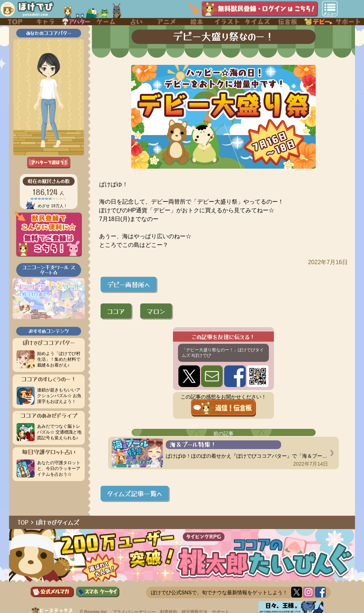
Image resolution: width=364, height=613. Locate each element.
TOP (23, 522)
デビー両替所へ (128, 284)
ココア (116, 311)
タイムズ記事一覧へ (135, 493)
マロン (156, 311)
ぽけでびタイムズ (57, 522)
